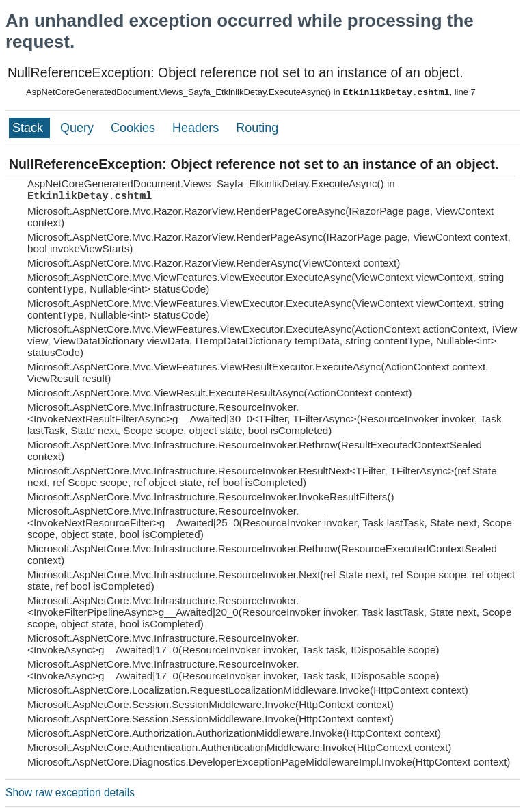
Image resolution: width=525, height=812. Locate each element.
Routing (257, 128)
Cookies (135, 128)
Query (79, 128)
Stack (29, 128)
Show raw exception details (70, 793)
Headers (197, 128)
